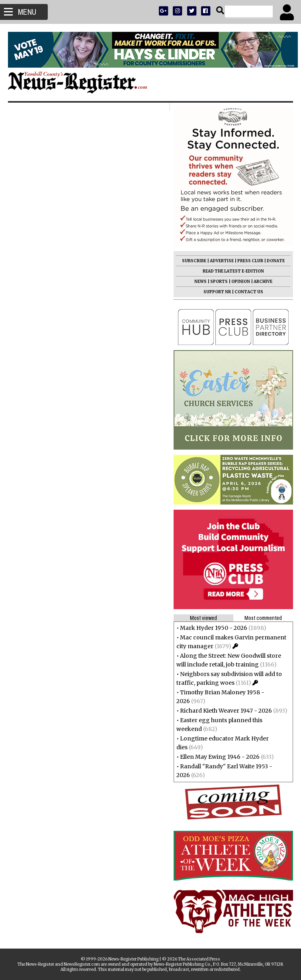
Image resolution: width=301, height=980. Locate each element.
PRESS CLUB (250, 261)
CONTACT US (249, 292)
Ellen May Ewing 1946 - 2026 (220, 757)
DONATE (276, 261)
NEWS (200, 282)
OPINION (241, 282)
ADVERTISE (222, 261)
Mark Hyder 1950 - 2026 (214, 628)
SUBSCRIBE (194, 261)
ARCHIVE (263, 282)
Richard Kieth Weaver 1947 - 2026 (226, 711)
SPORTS (219, 282)
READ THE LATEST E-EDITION (233, 271)
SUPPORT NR (217, 292)
